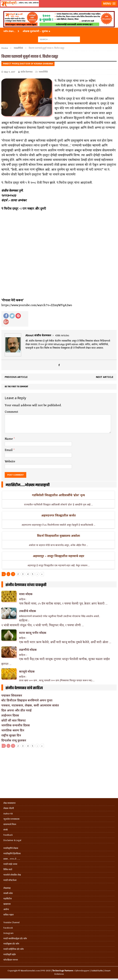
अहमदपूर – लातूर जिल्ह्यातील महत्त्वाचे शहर (58, 556)
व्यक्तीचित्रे (43, 72)
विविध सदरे (8, 869)
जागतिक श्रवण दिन (13, 730)
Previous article (16, 377)
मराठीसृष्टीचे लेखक (11, 848)
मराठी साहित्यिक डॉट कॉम (14, 949)
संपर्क (6, 830)
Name (9, 439)
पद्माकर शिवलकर (12, 695)
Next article (105, 377)
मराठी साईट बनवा (10, 864)
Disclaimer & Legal (12, 840)
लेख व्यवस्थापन (9, 803)
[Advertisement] (59, 773)
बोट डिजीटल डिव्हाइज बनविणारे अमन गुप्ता (27, 700)
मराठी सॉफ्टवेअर (10, 880)
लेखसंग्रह (7, 888)
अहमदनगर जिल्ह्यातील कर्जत (58, 515)
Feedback (8, 835)
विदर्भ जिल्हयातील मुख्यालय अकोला (58, 536)
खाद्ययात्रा (7, 904)
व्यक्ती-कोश (8, 893)
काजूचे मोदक (27, 671)
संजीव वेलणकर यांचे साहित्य (24, 688)
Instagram (8, 933)
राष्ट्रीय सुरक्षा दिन (11, 735)
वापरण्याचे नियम (10, 824)
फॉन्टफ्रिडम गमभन (11, 960)
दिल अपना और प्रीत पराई (16, 710)
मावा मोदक (26, 594)
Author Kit (8, 814)
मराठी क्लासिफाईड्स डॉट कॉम (15, 939)
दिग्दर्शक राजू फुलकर (14, 740)
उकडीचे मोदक (28, 611)
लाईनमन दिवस (10, 715)
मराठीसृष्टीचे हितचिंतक (12, 854)
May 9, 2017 (10, 72)
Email (9, 450)
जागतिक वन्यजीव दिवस (16, 725)
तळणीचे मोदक (28, 650)
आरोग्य (6, 909)
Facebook (8, 928)
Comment (11, 412)
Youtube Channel (11, 922)
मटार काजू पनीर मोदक (33, 633)
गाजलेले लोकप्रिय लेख (12, 875)
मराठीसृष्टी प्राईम (10, 954)
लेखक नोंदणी (9, 808)
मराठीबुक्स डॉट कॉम (11, 944)
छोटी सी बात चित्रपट (14, 720)
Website (10, 462)
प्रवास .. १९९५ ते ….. (12, 859)
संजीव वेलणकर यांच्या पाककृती (26, 585)
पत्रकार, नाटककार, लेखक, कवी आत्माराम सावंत (30, 705)
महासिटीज (8, 899)
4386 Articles (62, 335)
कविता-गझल (9, 915)
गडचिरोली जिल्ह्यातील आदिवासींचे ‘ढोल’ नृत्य (58, 495)
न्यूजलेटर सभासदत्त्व (11, 819)
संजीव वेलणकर (27, 72)
